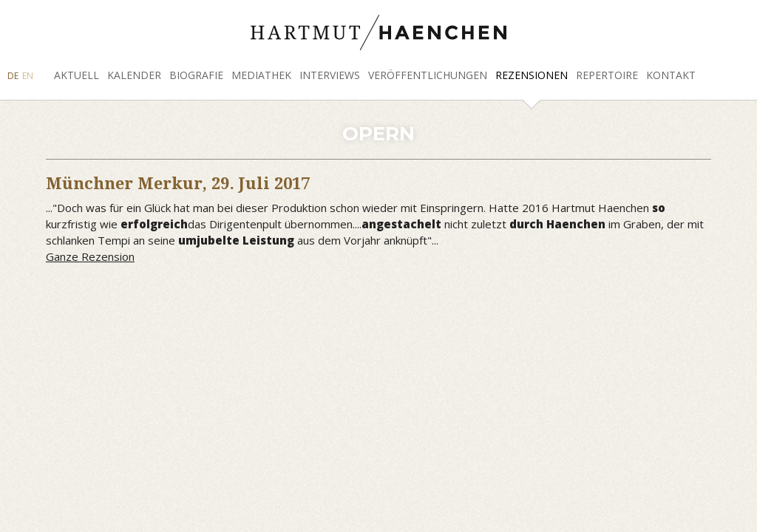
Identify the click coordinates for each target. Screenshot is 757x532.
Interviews (330, 75)
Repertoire (607, 75)
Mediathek (261, 75)
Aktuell (77, 75)
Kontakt (671, 75)
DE (13, 76)
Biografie (196, 75)
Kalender (134, 75)
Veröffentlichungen (428, 75)
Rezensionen (532, 75)
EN (28, 76)
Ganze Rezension (90, 256)
